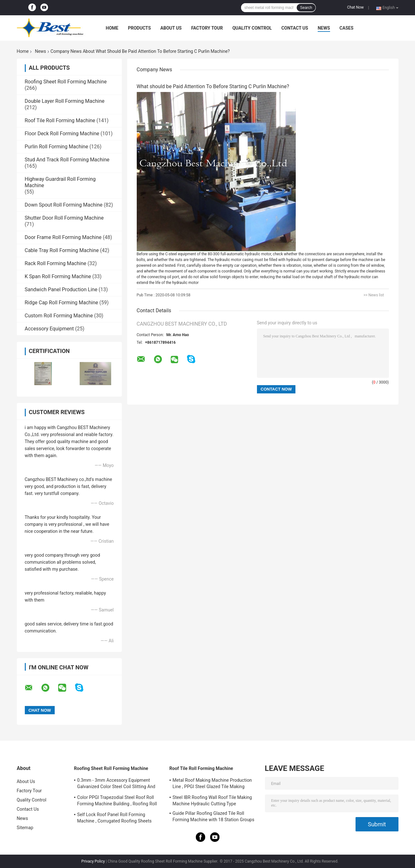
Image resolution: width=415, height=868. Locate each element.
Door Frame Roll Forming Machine (63, 237)
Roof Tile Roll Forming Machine (60, 120)
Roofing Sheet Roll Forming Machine (66, 82)
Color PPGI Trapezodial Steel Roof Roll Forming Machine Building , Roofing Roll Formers (117, 801)
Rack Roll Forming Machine (56, 263)
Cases (347, 28)
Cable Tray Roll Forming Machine (62, 250)
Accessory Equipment (49, 329)
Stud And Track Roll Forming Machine (67, 160)
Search (306, 8)
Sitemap (25, 828)
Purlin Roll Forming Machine (57, 147)
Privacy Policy (93, 861)
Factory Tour (207, 28)
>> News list (374, 295)
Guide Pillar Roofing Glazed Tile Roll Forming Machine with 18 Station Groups (214, 816)
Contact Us (295, 28)
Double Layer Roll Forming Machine (65, 101)
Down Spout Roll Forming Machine (64, 205)
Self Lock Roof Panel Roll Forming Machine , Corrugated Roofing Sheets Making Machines (114, 819)
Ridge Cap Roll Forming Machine (62, 303)
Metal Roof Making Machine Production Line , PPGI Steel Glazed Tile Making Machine (212, 784)
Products (139, 28)
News (324, 28)
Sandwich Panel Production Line (61, 289)
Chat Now (356, 7)
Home (112, 28)
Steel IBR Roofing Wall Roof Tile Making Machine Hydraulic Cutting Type (212, 801)
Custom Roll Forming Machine (59, 316)
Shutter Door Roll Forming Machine (64, 218)
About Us (171, 28)
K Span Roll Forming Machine (58, 276)
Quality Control (252, 28)
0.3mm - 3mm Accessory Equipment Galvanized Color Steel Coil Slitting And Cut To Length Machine (116, 784)
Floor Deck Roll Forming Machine (62, 134)
